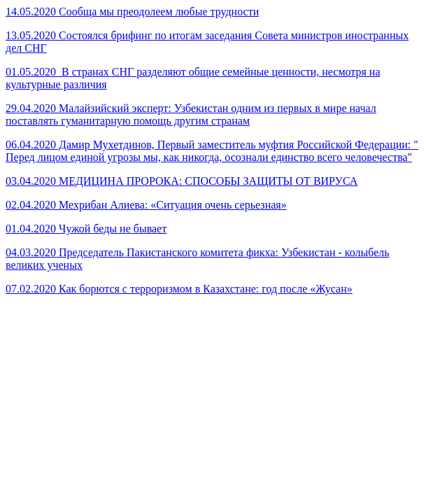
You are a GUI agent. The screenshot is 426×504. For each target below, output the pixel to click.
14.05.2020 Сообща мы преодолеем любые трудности (132, 12)
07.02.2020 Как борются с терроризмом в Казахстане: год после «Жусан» (179, 289)
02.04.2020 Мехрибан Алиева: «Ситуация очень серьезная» (146, 205)
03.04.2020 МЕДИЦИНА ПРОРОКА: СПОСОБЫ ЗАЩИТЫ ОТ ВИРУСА (182, 181)
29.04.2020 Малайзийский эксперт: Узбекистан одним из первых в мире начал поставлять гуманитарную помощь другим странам (191, 114)
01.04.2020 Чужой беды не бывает (86, 229)
